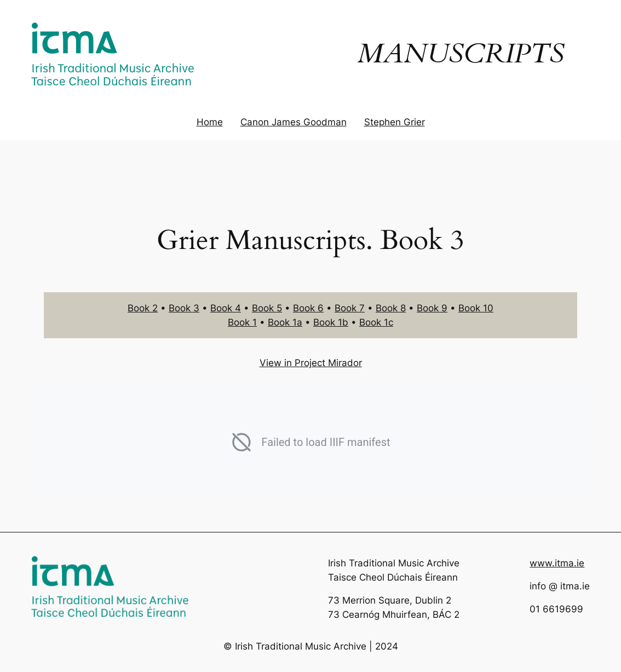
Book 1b (331, 322)
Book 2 (143, 308)
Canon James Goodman (294, 122)
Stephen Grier (395, 122)
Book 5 (267, 308)
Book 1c (376, 322)
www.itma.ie (557, 563)
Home (210, 122)
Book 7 (350, 308)
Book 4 (226, 308)
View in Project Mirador (311, 363)
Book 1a (285, 322)
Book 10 (476, 308)
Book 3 (184, 308)
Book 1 (242, 322)
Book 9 (432, 308)
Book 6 (308, 308)
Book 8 (391, 308)
